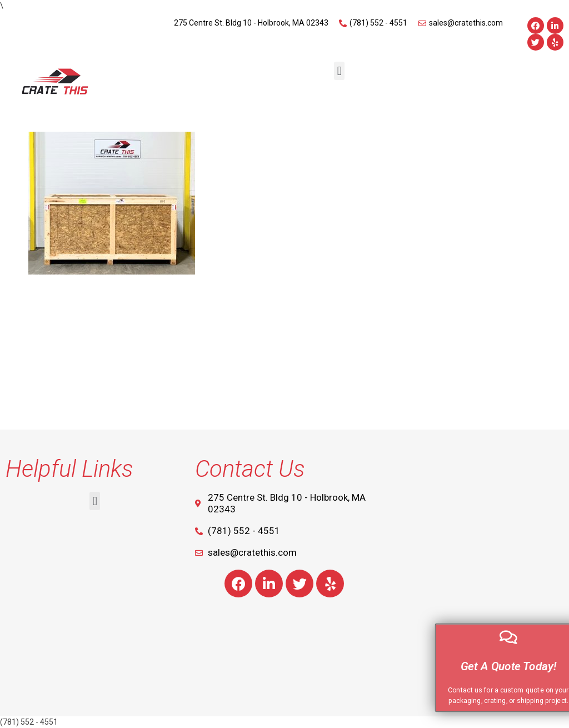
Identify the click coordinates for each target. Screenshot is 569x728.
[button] (339, 71)
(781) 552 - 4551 (29, 722)
